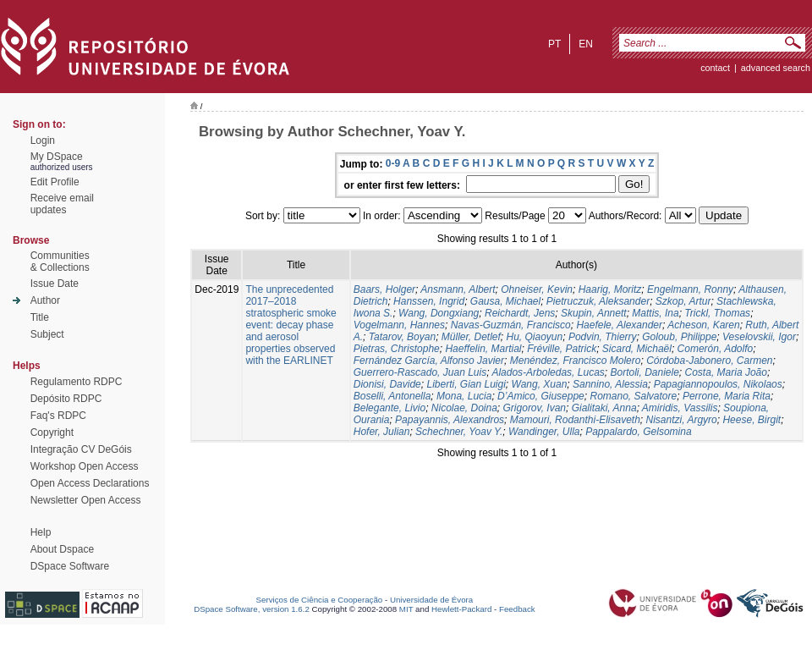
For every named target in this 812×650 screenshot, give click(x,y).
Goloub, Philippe (679, 337)
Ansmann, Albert (458, 289)
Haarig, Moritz (610, 289)
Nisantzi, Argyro (682, 420)
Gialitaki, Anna (604, 408)
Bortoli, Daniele (644, 372)
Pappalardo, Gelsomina (638, 432)
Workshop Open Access (85, 466)
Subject (47, 334)
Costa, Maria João (726, 372)
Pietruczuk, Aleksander (598, 301)
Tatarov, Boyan (402, 337)
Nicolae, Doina (464, 408)
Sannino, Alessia (610, 384)
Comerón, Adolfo (716, 349)
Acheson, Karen (703, 325)
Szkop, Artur (683, 301)
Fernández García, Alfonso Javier (429, 361)
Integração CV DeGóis (81, 449)
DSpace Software (70, 566)
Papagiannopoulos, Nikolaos (718, 384)
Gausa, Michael (505, 301)
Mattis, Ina (655, 313)
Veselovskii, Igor (759, 337)
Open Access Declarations (90, 483)
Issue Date (55, 284)
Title (40, 317)
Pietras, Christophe (397, 349)
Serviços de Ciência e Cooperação (320, 600)
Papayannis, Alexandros (450, 420)
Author (45, 300)
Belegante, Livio (390, 408)
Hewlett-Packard (461, 609)
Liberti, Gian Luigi (466, 384)
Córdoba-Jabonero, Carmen (709, 361)
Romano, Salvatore (633, 396)
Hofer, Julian (382, 432)
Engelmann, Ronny (690, 289)
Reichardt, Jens (520, 313)
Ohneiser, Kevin (537, 289)
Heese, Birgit (752, 420)
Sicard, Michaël (637, 349)
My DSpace (57, 157)
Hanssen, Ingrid (429, 301)
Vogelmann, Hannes (399, 325)
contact (715, 68)
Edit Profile (55, 182)
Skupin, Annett (594, 313)
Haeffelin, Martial (483, 349)
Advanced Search (776, 68)
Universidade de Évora (431, 600)
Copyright (52, 432)
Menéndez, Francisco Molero (576, 361)
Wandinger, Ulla (544, 432)
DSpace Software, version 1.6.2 (252, 609)
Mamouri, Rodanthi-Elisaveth (575, 420)
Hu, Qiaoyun (535, 337)
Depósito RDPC (66, 399)
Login (43, 140)
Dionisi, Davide (387, 384)
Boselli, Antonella (392, 396)
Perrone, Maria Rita (727, 396)
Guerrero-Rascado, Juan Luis (420, 372)
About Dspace (62, 549)
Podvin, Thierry (603, 337)
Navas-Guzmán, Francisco (511, 325)
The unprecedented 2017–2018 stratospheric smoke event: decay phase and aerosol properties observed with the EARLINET (291, 325)
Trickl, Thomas (717, 313)
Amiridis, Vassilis (680, 408)
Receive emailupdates (62, 204)
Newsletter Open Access (86, 500)
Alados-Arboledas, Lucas (548, 372)
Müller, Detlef (471, 337)
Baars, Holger (384, 289)
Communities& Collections (60, 262)
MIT (406, 609)
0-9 (393, 163)
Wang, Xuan (540, 384)
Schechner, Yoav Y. (459, 432)
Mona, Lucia (464, 396)
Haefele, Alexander (619, 325)
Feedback (517, 609)
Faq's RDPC (58, 416)
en (586, 44)
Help (41, 532)
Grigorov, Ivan (535, 408)
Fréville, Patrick (562, 349)
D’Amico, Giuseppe (541, 396)
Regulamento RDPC (77, 382)
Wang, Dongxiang (439, 313)
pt (554, 44)
